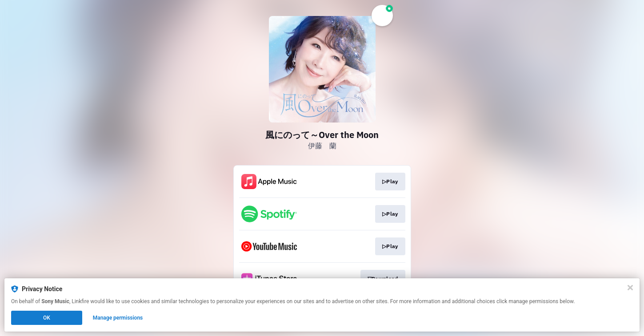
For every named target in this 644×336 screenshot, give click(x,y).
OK (47, 318)
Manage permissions (118, 318)
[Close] (630, 288)
